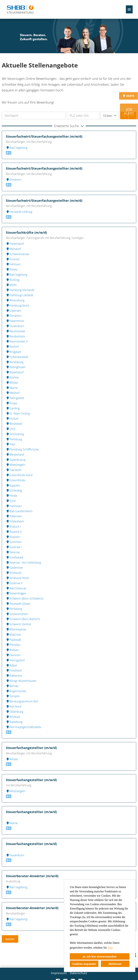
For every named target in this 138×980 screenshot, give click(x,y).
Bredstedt (14, 424)
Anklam (12, 650)
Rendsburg (15, 362)
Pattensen (14, 516)
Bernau (12, 686)
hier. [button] (111, 948)
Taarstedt (14, 470)
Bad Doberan (16, 588)
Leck (11, 429)
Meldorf (13, 393)
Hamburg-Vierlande (20, 290)
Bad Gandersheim (19, 511)
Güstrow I (14, 547)
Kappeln (13, 485)
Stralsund (14, 573)
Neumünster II (17, 341)
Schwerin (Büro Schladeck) (25, 598)
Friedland (14, 670)
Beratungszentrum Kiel (22, 701)
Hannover (14, 506)
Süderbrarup (16, 460)
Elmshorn (14, 180)
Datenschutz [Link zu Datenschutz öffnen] (78, 973)
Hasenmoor (15, 321)
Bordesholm (15, 336)
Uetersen (14, 311)
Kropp (12, 403)
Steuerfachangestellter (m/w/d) (31, 748)
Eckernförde (16, 480)
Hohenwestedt (17, 357)
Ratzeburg (14, 722)
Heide (12, 496)
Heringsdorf (15, 660)
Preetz (12, 269)
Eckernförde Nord (19, 475)
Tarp (11, 444)
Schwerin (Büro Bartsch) (23, 619)
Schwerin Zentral (18, 624)
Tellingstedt (15, 398)
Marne (12, 388)
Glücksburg (15, 434)
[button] (69, 126)
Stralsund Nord (17, 578)
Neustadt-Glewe (18, 604)
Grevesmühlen (17, 614)
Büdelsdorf (15, 372)
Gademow (14, 568)
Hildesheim (15, 521)
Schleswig (14, 490)
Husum (12, 418)
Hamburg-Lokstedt (20, 295)
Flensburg (14, 439)
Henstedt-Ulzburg (19, 212)
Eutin (11, 501)
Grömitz (13, 259)
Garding (13, 408)
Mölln (11, 285)
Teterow (13, 552)
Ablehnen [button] (115, 964)
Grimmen (14, 542)
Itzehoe (12, 377)
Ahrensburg (15, 300)
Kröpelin (13, 537)
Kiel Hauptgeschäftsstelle (24, 727)
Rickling (13, 280)
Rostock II (14, 532)
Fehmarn (13, 264)
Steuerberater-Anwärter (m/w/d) (32, 876)
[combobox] (110, 116)
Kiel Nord (14, 706)
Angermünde (16, 691)
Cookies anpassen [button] (84, 964)
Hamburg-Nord (17, 305)
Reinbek (13, 717)
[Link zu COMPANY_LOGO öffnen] (20, 9)
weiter (10, 939)
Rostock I (13, 527)
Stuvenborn (15, 326)
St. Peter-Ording (18, 413)
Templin (13, 696)
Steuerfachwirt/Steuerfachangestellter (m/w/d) (44, 136)
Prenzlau (13, 645)
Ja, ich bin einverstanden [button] (100, 956)
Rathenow (14, 676)
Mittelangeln (16, 465)
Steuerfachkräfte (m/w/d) (26, 232)
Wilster (12, 383)
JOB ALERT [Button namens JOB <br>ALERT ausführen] (129, 111)
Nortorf (12, 347)
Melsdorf (13, 249)
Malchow (13, 635)
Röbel (11, 665)
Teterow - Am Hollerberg (23, 563)
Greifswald (15, 557)
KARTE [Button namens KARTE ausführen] (129, 96)
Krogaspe (14, 352)
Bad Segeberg (17, 148)
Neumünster (16, 331)
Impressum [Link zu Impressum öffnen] (59, 973)
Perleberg (14, 609)
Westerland (15, 455)
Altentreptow (16, 629)
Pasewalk (13, 640)
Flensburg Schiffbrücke (22, 449)
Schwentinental (17, 254)
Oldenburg (15, 712)
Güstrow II (14, 583)
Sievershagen (16, 593)
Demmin (13, 655)
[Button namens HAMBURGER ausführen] (129, 9)
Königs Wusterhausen (21, 681)
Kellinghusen (16, 367)
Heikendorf (15, 244)
